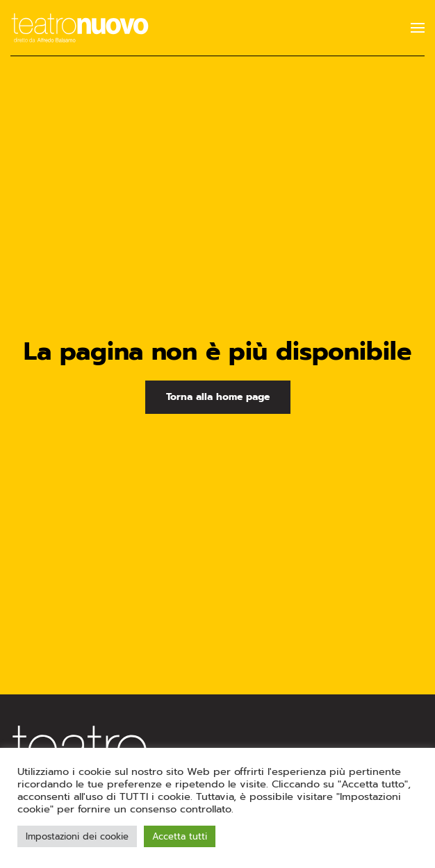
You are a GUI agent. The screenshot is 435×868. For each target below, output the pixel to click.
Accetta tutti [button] (180, 836)
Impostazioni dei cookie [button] (77, 836)
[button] (418, 28)
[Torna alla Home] (80, 28)
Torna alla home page (218, 397)
